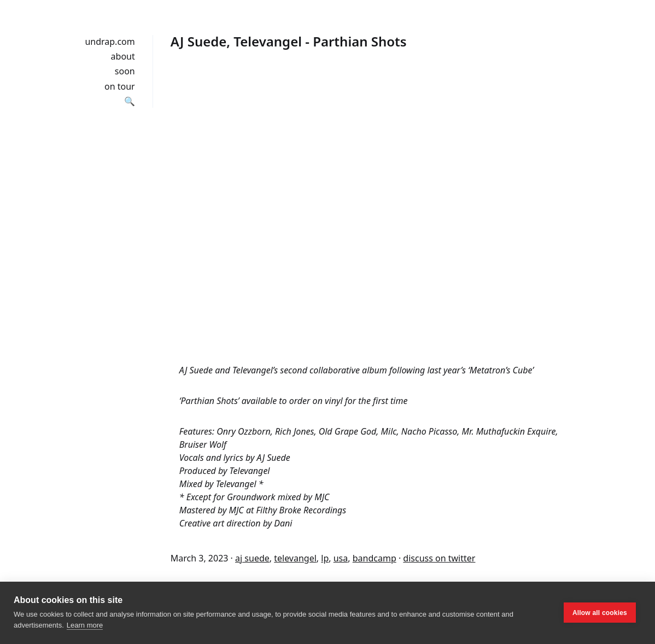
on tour (120, 86)
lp (325, 558)
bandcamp (375, 558)
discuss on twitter (439, 558)
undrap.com (110, 42)
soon (125, 71)
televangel (295, 558)
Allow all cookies (600, 613)
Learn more (85, 625)
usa (341, 558)
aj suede (252, 558)
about (123, 56)
